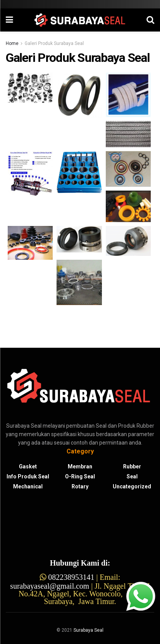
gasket (28, 466)
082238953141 (71, 577)
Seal (132, 476)
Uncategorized (132, 486)
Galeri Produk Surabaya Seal (54, 43)
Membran (80, 466)
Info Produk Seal (28, 476)
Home (12, 43)
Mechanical (28, 486)
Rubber (132, 466)
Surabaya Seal (88, 630)
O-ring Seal (80, 476)
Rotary (80, 486)
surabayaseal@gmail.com (50, 586)
